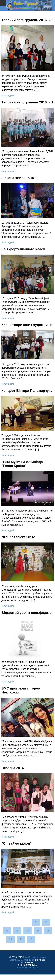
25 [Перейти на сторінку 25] (17, 931)
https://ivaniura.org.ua (28, 967)
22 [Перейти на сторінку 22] (36, 922)
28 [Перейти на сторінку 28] (48, 931)
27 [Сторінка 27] (38, 931)
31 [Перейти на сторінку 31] (31, 939)
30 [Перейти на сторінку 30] (21, 939)
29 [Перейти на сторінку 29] (11, 939)
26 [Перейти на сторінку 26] (28, 931)
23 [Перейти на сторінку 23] (46, 922)
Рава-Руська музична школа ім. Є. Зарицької (28, 959)
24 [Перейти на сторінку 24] (7, 931)
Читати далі (8, 96)
